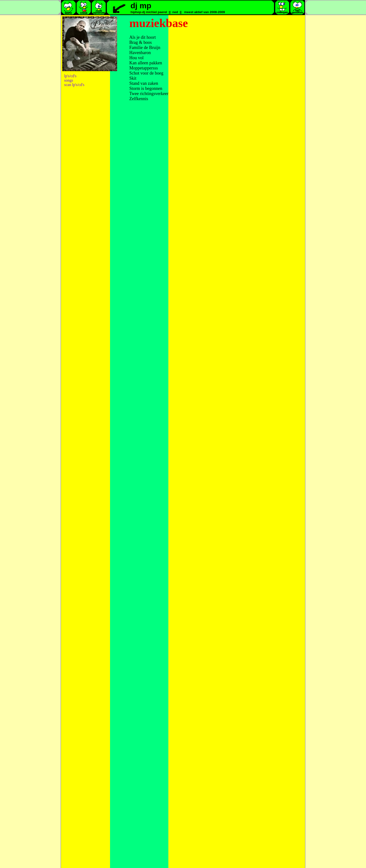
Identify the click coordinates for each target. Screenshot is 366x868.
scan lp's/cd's (74, 85)
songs (69, 80)
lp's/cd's (70, 76)
